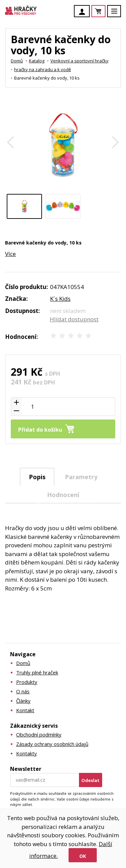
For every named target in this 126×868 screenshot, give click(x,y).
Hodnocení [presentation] (63, 495)
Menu (118, 14)
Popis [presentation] (37, 477)
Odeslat (90, 780)
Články (23, 701)
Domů (17, 61)
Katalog (37, 61)
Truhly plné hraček (37, 672)
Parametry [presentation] (81, 477)
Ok (83, 856)
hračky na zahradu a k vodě (43, 69)
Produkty (27, 682)
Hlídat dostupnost (74, 319)
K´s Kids (60, 299)
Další (115, 142)
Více (10, 254)
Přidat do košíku (40, 430)
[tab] (37, 477)
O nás (23, 691)
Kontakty (27, 753)
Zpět (11, 142)
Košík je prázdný (105, 12)
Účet (84, 12)
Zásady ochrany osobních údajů (52, 744)
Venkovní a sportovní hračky (79, 61)
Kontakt (25, 710)
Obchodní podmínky (39, 734)
